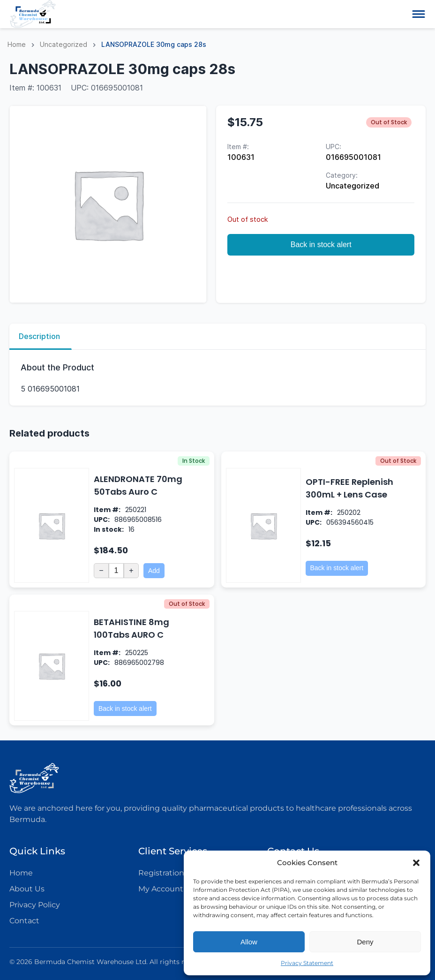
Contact (24, 921)
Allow (249, 942)
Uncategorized (64, 44)
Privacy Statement (307, 963)
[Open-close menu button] (419, 14)
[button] (416, 863)
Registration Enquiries (180, 873)
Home (17, 44)
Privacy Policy (35, 905)
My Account (161, 889)
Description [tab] (39, 336)
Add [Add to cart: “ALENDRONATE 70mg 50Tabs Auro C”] (154, 571)
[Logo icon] (33, 14)
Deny (365, 942)
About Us (27, 889)
